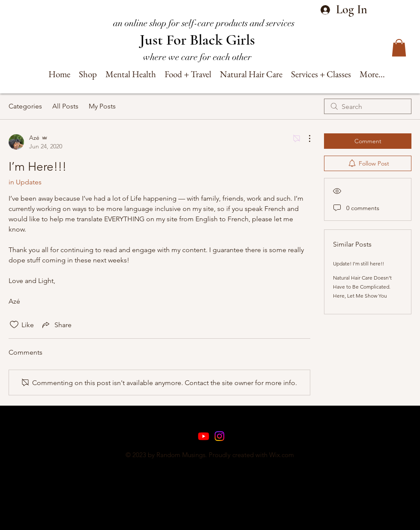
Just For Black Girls (197, 40)
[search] (368, 106)
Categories (25, 106)
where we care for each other (197, 57)
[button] (399, 48)
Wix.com (282, 455)
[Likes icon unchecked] (14, 325)
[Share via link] (56, 325)
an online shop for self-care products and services (204, 23)
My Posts (102, 106)
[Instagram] (219, 436)
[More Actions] (305, 139)
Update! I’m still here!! (358, 263)
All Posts (65, 106)
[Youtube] (204, 436)
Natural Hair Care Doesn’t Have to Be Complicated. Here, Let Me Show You (362, 287)
